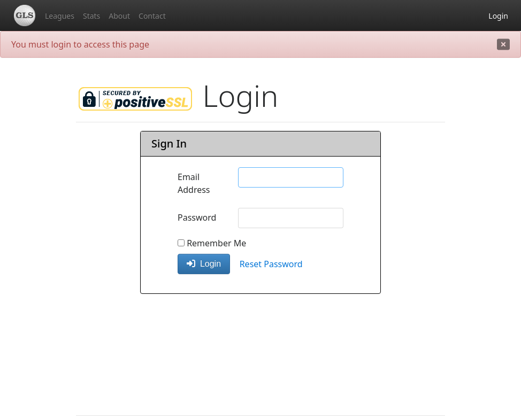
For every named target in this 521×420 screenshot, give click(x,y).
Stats (91, 16)
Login (498, 16)
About (119, 16)
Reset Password (271, 264)
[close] (503, 44)
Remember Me (212, 243)
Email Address (194, 183)
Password (197, 217)
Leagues (60, 16)
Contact (152, 16)
